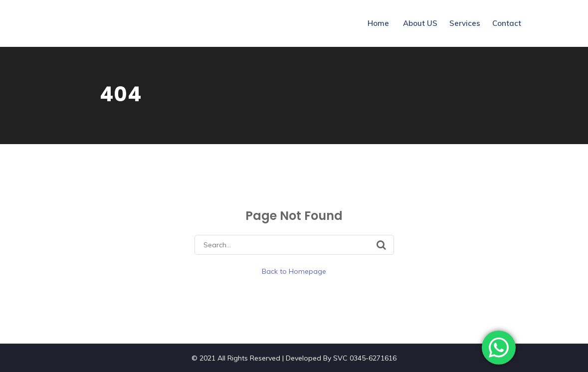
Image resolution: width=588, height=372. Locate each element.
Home (378, 23)
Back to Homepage (294, 271)
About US (420, 23)
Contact (507, 23)
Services (465, 23)
